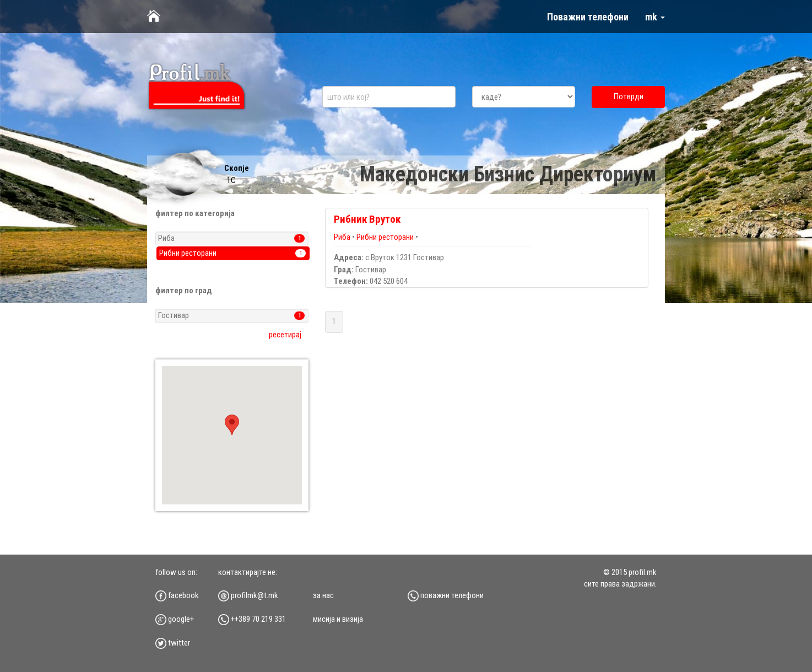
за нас (323, 595)
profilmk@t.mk (248, 595)
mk (655, 17)
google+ (175, 619)
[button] (232, 425)
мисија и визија (338, 619)
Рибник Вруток (367, 219)
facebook (177, 595)
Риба (343, 237)
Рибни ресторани (385, 237)
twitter (173, 643)
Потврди (629, 96)
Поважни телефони (588, 17)
